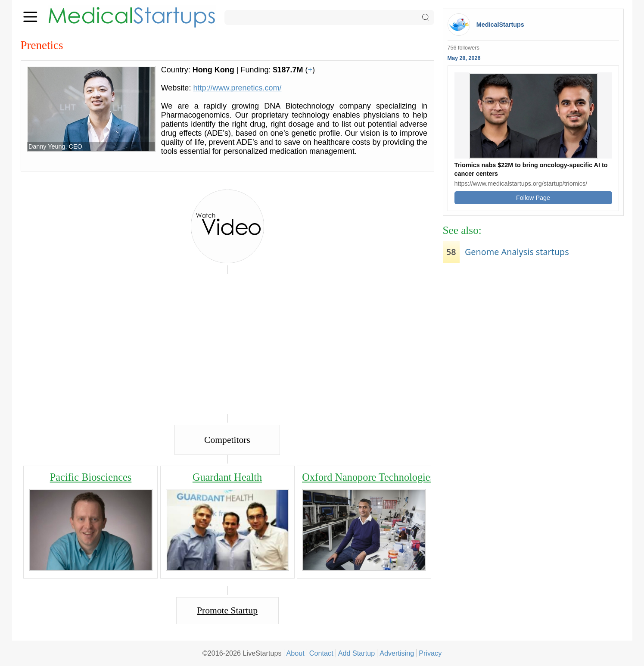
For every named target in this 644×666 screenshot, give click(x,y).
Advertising (397, 653)
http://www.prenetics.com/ (237, 88)
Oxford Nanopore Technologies (368, 477)
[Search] (329, 17)
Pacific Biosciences (91, 477)
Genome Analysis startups (517, 252)
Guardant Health (227, 477)
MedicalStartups (500, 25)
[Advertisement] (533, 334)
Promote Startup (227, 610)
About (296, 653)
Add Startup (357, 653)
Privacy (430, 653)
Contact (321, 653)
